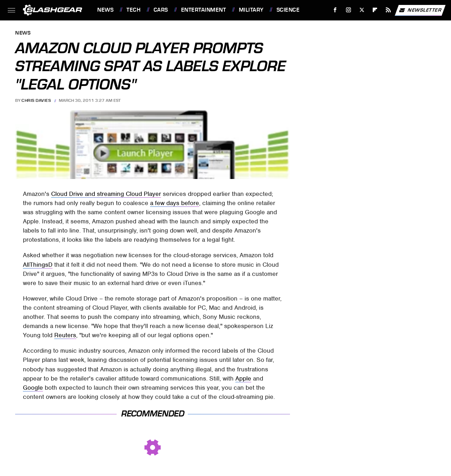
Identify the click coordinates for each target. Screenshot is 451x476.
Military (251, 10)
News (105, 10)
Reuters (65, 335)
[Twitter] (362, 10)
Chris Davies (36, 100)
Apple (243, 378)
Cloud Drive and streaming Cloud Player (106, 194)
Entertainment (204, 10)
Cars (161, 10)
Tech (134, 10)
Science (288, 10)
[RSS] (388, 10)
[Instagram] (349, 10)
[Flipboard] (375, 10)
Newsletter (420, 10)
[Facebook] (335, 10)
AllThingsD (38, 265)
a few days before (175, 203)
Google (33, 388)
